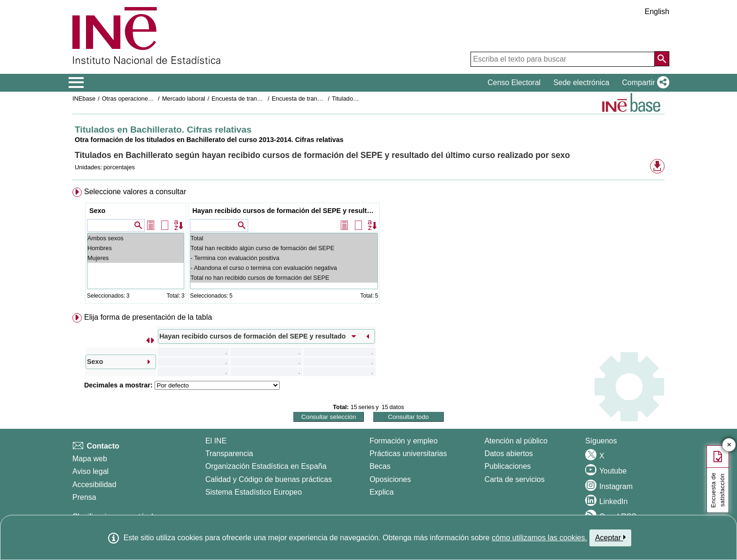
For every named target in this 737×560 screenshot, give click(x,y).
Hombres (136, 248)
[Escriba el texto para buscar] (563, 59)
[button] (644, 83)
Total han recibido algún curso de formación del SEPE (284, 248)
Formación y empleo (404, 441)
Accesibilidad (94, 485)
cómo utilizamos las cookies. (539, 538)
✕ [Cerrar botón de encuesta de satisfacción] (729, 445)
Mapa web (90, 459)
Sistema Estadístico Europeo (254, 492)
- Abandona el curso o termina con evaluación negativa (284, 268)
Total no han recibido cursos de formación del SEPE (284, 278)
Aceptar (610, 537)
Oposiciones (390, 479)
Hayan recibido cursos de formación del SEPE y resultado (285, 211)
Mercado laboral (184, 99)
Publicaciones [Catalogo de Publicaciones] (508, 466)
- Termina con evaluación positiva (284, 258)
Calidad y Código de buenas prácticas (269, 479)
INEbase (84, 99)
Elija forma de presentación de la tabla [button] (148, 317)
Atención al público (516, 441)
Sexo (97, 211)
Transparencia (229, 454)
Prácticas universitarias (408, 454)
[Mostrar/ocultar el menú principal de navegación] (76, 83)
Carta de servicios (515, 479)
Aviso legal (90, 471)
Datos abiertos (509, 454)
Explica (382, 492)
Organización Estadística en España (266, 466)
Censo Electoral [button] (514, 83)
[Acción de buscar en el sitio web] (662, 59)
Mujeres (136, 258)
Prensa (84, 497)
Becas (380, 466)
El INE (216, 441)
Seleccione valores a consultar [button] (135, 192)
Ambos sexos (136, 238)
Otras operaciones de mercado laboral (153, 99)
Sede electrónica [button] (581, 83)
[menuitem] (368, 248)
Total (284, 238)
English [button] (657, 12)
